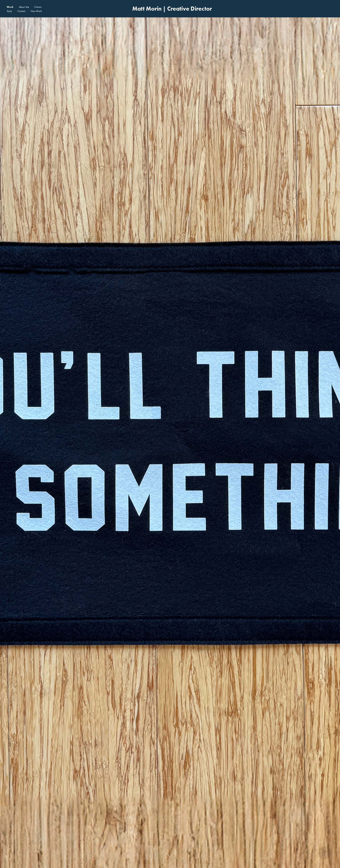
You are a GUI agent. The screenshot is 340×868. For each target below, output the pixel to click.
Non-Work (36, 11)
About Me (24, 7)
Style (9, 11)
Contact (21, 11)
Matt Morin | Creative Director (172, 9)
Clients (38, 7)
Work (10, 7)
